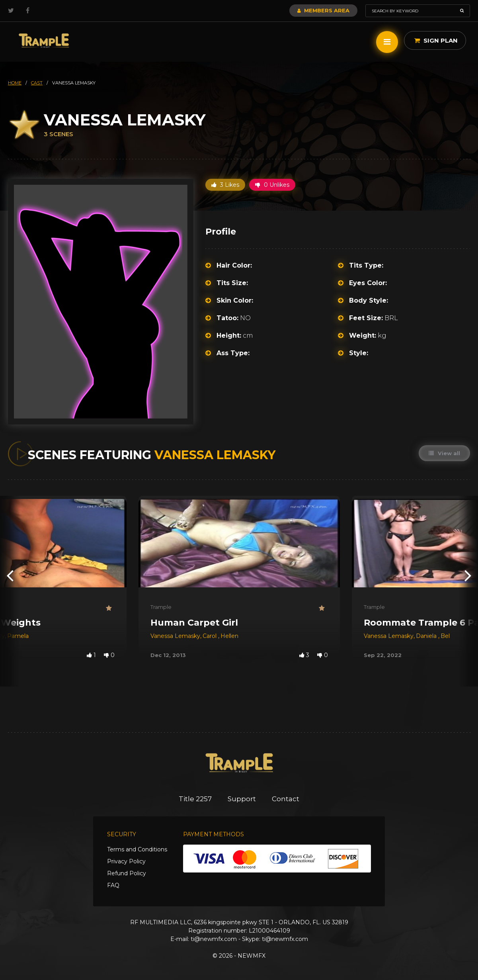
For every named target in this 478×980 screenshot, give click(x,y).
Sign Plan (436, 40)
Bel (445, 636)
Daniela (427, 636)
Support (242, 799)
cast (37, 83)
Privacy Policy (126, 861)
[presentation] (10, 575)
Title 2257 (195, 799)
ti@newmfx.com (214, 939)
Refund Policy (127, 873)
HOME (15, 83)
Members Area (323, 10)
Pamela (18, 636)
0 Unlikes (272, 185)
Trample (161, 607)
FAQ (113, 885)
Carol (210, 636)
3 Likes (225, 185)
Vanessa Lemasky (175, 636)
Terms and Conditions (137, 849)
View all (444, 453)
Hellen (229, 636)
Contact (286, 799)
